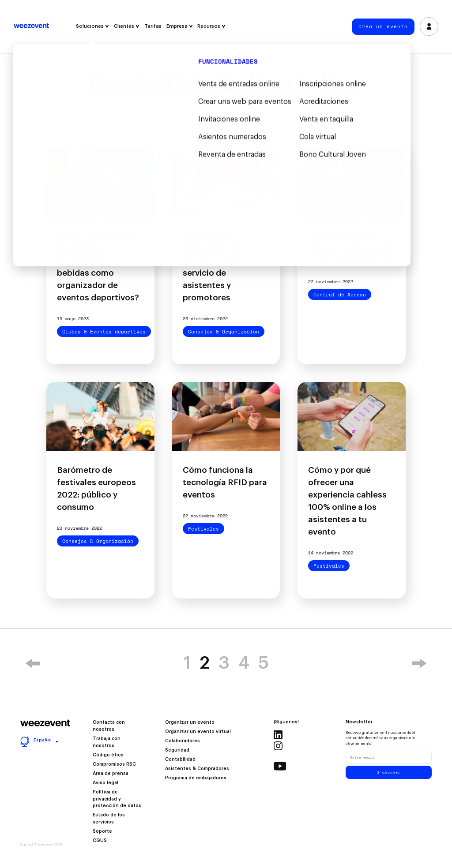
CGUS (100, 841)
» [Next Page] (419, 663)
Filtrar (226, 136)
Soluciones (92, 26)
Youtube (280, 766)
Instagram (278, 746)
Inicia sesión (429, 27)
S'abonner (389, 772)
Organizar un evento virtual (198, 732)
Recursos (211, 26)
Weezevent (31, 26)
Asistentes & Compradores (197, 769)
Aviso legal (105, 783)
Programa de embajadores (196, 778)
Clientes (127, 26)
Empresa (180, 26)
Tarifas (153, 26)
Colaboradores (183, 741)
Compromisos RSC (114, 764)
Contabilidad (180, 759)
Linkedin (278, 735)
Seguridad (177, 750)
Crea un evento (383, 26)
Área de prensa (111, 774)
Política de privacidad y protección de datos (117, 799)
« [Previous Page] (33, 663)
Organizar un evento (190, 722)
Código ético (108, 755)
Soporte (102, 831)
